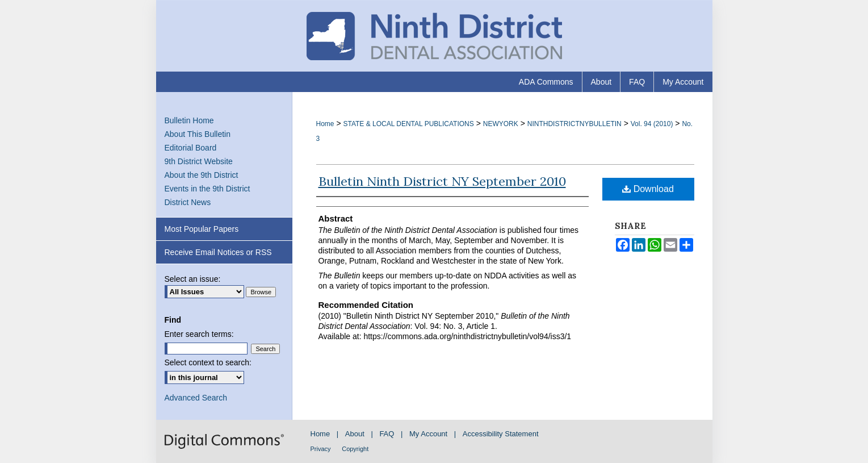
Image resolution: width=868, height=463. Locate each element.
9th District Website (199, 161)
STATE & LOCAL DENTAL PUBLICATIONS (408, 124)
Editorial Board (191, 148)
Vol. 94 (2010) (652, 124)
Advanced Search (196, 398)
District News (188, 202)
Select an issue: (193, 279)
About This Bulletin (198, 134)
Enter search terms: (199, 334)
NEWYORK (501, 124)
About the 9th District (202, 175)
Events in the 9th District (207, 189)
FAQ (387, 434)
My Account (428, 434)
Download (648, 189)
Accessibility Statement (501, 434)
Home (325, 124)
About (355, 434)
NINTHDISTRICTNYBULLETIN (575, 124)
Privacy (321, 449)
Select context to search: (208, 362)
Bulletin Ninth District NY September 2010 (442, 181)
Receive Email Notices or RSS (218, 252)
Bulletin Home (189, 120)
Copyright (355, 449)
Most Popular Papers (202, 229)
